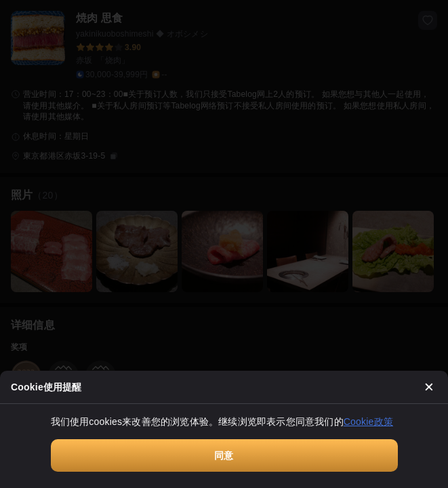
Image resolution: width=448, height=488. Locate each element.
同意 (224, 455)
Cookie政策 (368, 422)
